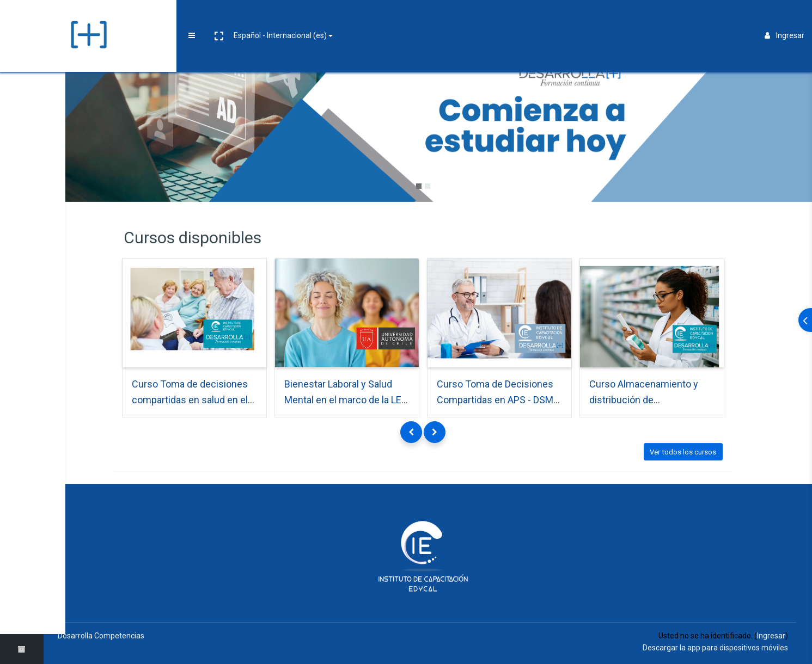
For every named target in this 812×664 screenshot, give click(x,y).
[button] (86, 18)
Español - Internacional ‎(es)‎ (147, 17)
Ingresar (784, 17)
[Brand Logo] (22, 18)
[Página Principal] (22, 51)
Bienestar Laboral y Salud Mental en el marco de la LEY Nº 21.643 (351, 397)
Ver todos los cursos (688, 450)
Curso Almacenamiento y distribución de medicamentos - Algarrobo (652, 397)
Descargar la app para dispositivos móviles (715, 646)
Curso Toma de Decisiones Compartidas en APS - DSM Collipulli (500, 397)
